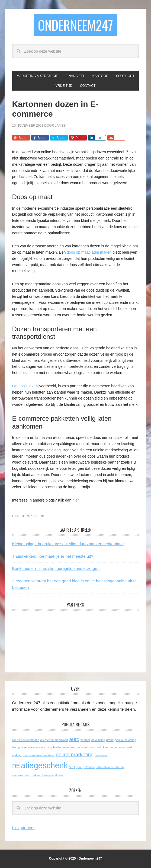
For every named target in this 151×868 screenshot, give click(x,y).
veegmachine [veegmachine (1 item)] (21, 775)
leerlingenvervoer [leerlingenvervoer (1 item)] (64, 747)
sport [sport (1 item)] (79, 767)
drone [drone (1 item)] (110, 740)
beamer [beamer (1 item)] (85, 740)
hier (75, 500)
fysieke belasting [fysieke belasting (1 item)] (125, 740)
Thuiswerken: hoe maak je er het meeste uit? (53, 556)
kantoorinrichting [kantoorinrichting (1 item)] (41, 747)
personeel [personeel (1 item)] (101, 755)
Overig (39, 516)
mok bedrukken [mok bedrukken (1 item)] (99, 747)
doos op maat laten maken (89, 252)
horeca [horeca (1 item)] (25, 747)
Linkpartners (23, 828)
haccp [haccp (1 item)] (16, 747)
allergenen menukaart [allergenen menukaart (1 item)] (54, 740)
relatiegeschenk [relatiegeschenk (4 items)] (40, 765)
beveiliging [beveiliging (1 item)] (98, 740)
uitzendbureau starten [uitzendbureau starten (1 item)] (110, 767)
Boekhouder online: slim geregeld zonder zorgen (56, 568)
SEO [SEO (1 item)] (72, 767)
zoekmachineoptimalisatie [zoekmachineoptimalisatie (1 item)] (47, 775)
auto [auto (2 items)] (74, 739)
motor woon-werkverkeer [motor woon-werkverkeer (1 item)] (39, 755)
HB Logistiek (23, 386)
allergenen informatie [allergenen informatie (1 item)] (26, 740)
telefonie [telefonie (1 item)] (89, 767)
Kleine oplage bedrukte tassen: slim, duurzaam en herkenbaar (68, 544)
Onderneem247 (75, 25)
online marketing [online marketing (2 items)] (75, 754)
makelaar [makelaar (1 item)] (82, 747)
